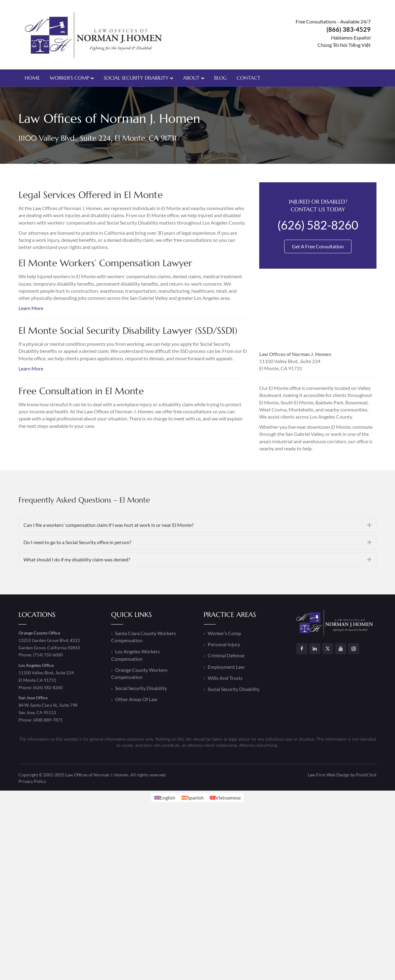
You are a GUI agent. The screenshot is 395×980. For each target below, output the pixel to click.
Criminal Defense (226, 655)
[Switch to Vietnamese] (225, 798)
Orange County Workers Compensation (139, 673)
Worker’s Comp (69, 78)
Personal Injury (224, 644)
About (191, 78)
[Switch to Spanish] (193, 798)
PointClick (366, 775)
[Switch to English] (165, 798)
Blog (220, 78)
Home (32, 78)
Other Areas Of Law (136, 699)
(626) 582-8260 (48, 687)
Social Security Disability (136, 78)
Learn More (31, 308)
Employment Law (226, 667)
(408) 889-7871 (48, 720)
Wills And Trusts (225, 678)
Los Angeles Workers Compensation (135, 655)
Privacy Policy (32, 781)
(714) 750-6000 (48, 655)
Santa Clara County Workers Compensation (143, 637)
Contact (249, 78)
